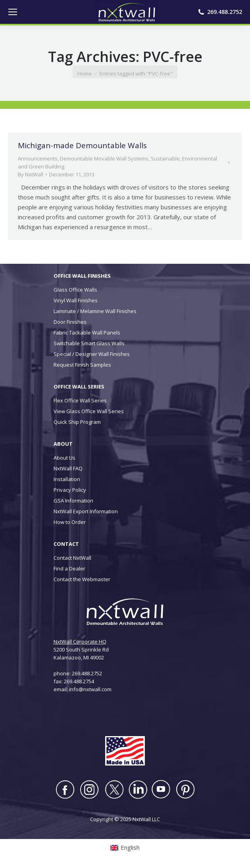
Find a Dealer (69, 568)
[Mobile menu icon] (13, 12)
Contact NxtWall (72, 558)
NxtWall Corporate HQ (80, 642)
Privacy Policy (70, 490)
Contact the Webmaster (82, 579)
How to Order (70, 522)
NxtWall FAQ (68, 468)
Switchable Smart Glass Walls (89, 343)
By (31, 174)
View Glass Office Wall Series (89, 411)
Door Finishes (70, 322)
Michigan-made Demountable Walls (82, 145)
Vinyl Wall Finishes (76, 300)
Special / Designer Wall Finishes (92, 354)
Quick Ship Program (77, 422)
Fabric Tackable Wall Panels (87, 333)
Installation (67, 479)
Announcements (38, 159)
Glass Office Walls (75, 290)
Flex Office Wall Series (80, 400)
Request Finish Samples (82, 365)
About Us (64, 458)
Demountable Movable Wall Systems (104, 159)
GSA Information (73, 501)
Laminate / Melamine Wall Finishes (95, 311)
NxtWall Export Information (86, 511)
